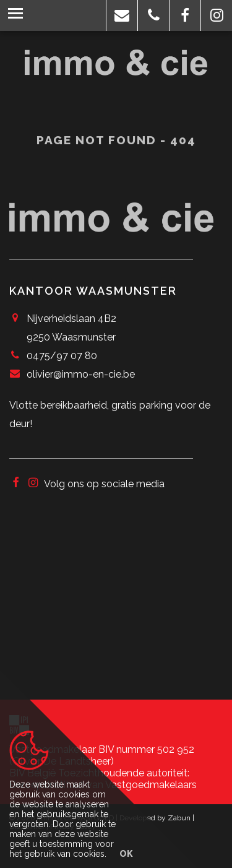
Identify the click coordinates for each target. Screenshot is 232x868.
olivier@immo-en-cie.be (81, 374)
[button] (122, 15)
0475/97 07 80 (62, 356)
